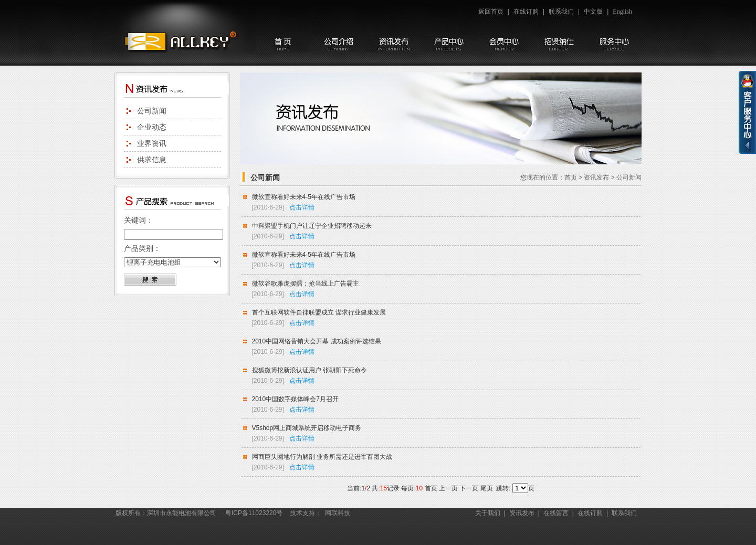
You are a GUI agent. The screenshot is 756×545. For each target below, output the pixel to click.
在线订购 (526, 12)
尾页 (487, 488)
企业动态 (152, 127)
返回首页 (491, 12)
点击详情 (302, 207)
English (622, 12)
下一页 (469, 488)
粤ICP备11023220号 (254, 513)
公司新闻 (152, 111)
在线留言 (556, 513)
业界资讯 (152, 143)
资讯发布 (596, 177)
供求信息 (152, 160)
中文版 (593, 12)
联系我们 (561, 12)
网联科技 (338, 513)
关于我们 (488, 513)
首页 (571, 177)
